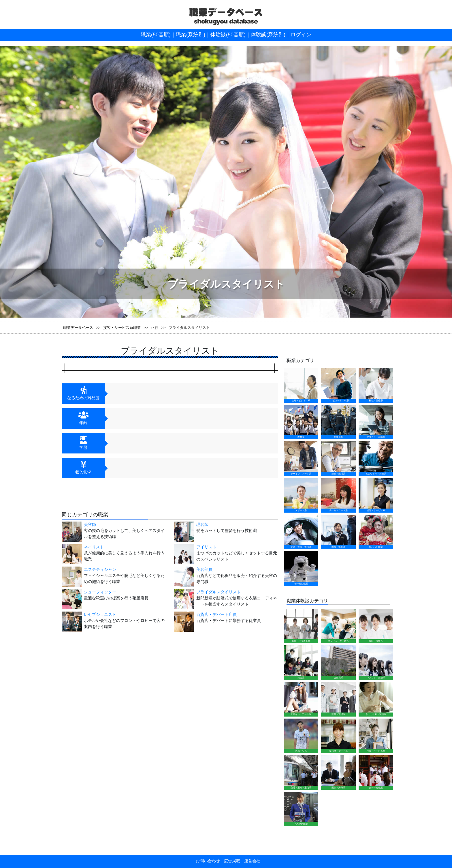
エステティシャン (100, 569)
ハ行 (155, 328)
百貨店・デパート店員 (216, 614)
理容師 (202, 524)
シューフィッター (100, 592)
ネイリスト (94, 547)
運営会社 (250, 861)
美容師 (90, 524)
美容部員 (204, 569)
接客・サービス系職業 (122, 328)
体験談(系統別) (268, 35)
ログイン (301, 35)
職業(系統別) (191, 35)
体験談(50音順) (228, 35)
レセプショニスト (100, 614)
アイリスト (206, 547)
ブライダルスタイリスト (219, 592)
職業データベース (78, 328)
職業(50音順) (156, 35)
